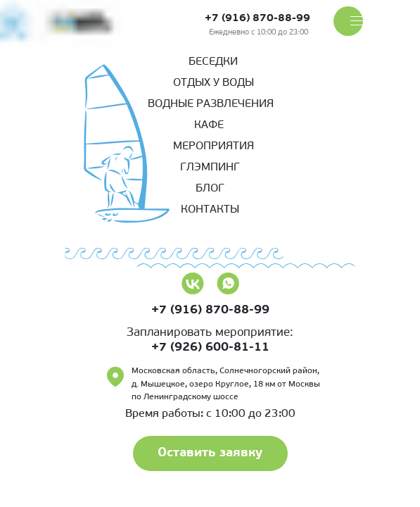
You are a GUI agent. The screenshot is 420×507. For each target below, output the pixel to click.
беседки (213, 62)
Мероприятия (214, 146)
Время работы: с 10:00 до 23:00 (210, 414)
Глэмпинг (210, 168)
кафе (209, 125)
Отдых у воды (214, 83)
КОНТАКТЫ (210, 210)
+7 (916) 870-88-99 (257, 19)
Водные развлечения (211, 104)
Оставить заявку (210, 453)
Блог (210, 189)
